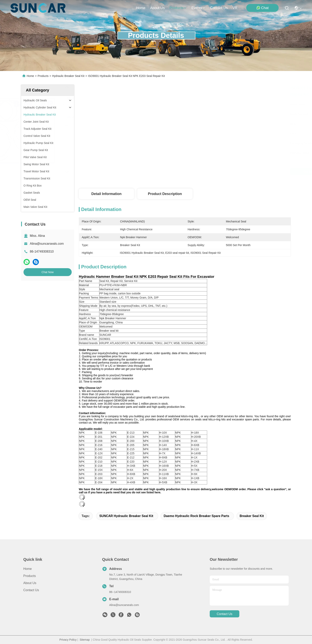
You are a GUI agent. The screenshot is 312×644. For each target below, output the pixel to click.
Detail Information (106, 194)
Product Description (165, 194)
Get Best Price (220, 172)
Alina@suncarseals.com (47, 244)
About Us (30, 583)
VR (235, 8)
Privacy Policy (68, 640)
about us (157, 8)
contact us (219, 8)
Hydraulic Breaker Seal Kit (68, 76)
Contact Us (31, 590)
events (198, 8)
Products (43, 76)
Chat (262, 8)
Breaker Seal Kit (252, 516)
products (178, 8)
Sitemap (85, 640)
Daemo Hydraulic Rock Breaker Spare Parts (196, 516)
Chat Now (47, 272)
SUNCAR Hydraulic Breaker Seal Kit (126, 516)
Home (141, 8)
